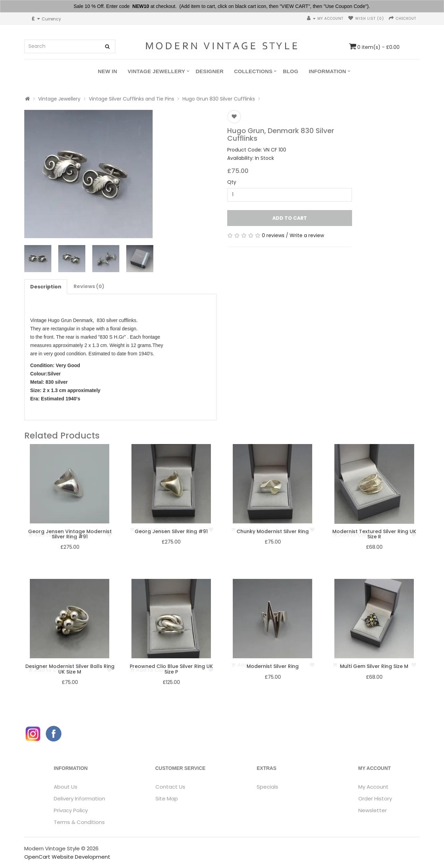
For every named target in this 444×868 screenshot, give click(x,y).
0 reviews (273, 235)
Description (46, 287)
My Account (373, 787)
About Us (66, 787)
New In (108, 71)
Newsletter (373, 810)
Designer (210, 71)
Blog (291, 71)
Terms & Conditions (79, 822)
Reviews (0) (89, 286)
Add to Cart (290, 218)
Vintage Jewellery (156, 71)
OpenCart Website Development (67, 857)
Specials (267, 787)
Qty (232, 182)
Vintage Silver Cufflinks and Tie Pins (131, 99)
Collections (253, 71)
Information (327, 71)
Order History (375, 798)
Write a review (307, 235)
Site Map (167, 798)
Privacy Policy (71, 810)
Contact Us (170, 787)
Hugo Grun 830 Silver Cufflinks (219, 99)
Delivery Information (79, 798)
